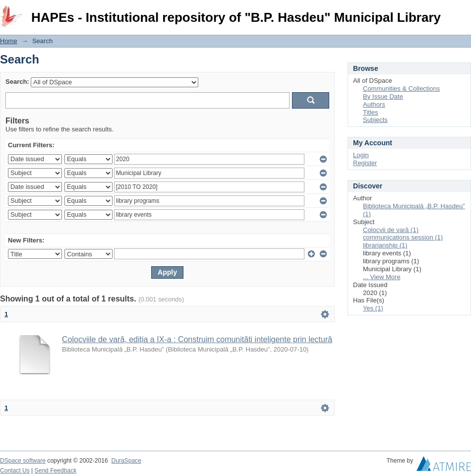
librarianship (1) (385, 245)
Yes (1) (373, 308)
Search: (17, 82)
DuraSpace (126, 461)
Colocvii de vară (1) (391, 230)
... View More (382, 277)
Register (365, 163)
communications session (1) (403, 237)
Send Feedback (56, 471)
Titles (371, 112)
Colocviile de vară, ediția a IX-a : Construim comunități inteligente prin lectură (197, 339)
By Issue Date (383, 96)
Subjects (375, 120)
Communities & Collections (401, 89)
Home (9, 41)
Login (463, 12)
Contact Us (15, 471)
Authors (374, 104)
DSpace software (23, 461)
